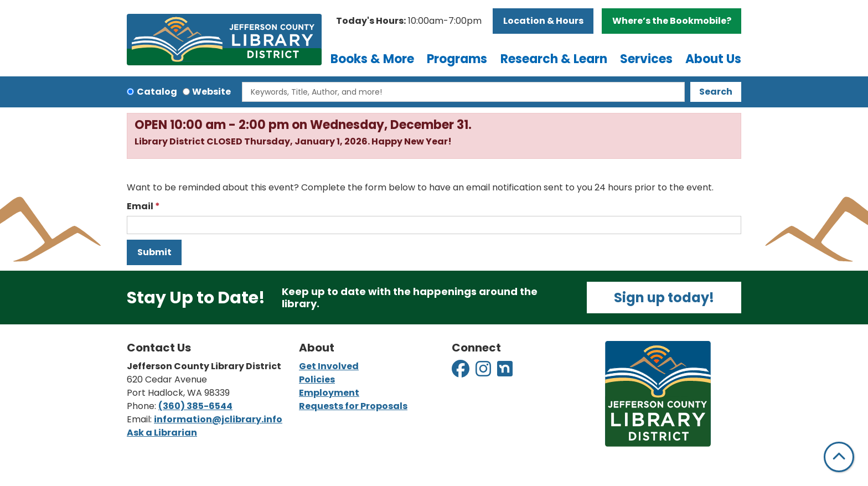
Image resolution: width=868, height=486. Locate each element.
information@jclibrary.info (218, 419)
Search (716, 92)
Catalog (157, 92)
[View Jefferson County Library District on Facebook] (461, 372)
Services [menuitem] (646, 59)
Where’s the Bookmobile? (672, 21)
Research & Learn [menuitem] (554, 59)
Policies (317, 379)
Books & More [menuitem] (372, 59)
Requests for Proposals (353, 406)
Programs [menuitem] (457, 59)
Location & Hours (543, 21)
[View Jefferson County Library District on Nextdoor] (505, 372)
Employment (329, 393)
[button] (409, 21)
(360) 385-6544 (195, 406)
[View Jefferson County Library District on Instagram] (484, 372)
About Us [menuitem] (713, 59)
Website (211, 92)
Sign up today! (664, 298)
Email (140, 206)
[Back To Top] (839, 457)
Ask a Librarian (162, 433)
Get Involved (329, 366)
